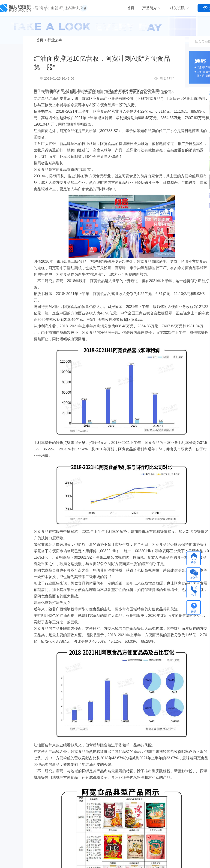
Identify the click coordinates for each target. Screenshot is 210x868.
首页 (131, 8)
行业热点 (55, 40)
